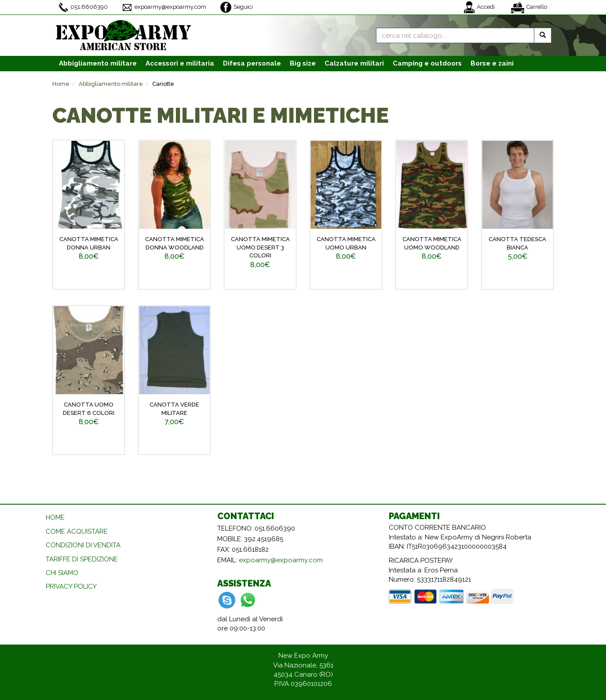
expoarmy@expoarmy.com (164, 7)
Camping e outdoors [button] (427, 63)
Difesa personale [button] (252, 63)
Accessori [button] (180, 63)
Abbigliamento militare (111, 84)
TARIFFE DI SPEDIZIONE (82, 559)
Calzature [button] (354, 63)
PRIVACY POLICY (71, 586)
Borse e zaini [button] (492, 63)
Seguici (237, 7)
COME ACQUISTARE (77, 531)
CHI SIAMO (62, 573)
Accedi (479, 7)
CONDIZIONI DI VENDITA (83, 545)
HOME (55, 517)
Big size (303, 63)
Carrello (529, 7)
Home (61, 84)
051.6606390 (83, 7)
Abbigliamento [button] (98, 63)
